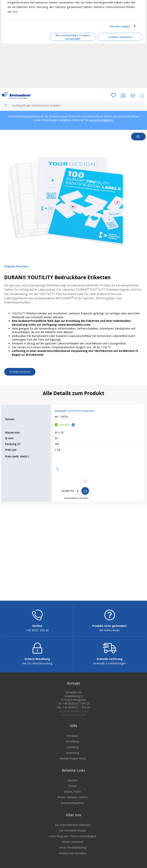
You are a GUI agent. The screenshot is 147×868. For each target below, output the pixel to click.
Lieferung (73, 747)
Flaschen (73, 780)
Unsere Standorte (73, 842)
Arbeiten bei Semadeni (73, 853)
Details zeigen (120, 26)
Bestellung (73, 741)
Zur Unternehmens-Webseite (73, 825)
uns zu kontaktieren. (102, 120)
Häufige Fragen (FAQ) (73, 758)
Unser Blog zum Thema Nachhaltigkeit (73, 836)
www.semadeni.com (74, 715)
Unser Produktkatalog (73, 847)
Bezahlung (73, 753)
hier (15, 11)
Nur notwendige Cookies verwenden (73, 37)
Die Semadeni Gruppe (73, 830)
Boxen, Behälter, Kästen (73, 797)
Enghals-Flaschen (16, 266)
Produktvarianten (20, 372)
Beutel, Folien (73, 792)
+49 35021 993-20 (37, 630)
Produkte (73, 736)
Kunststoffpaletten (73, 803)
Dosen (73, 786)
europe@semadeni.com (73, 711)
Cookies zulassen (120, 37)
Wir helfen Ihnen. (110, 630)
